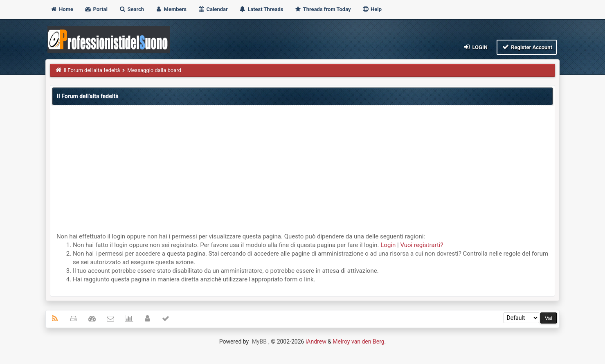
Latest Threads (261, 9)
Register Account (527, 47)
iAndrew (316, 342)
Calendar (213, 9)
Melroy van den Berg (358, 342)
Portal (96, 9)
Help (372, 9)
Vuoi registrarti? (422, 245)
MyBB (259, 342)
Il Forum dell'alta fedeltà (92, 70)
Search (131, 9)
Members (171, 9)
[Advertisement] (302, 171)
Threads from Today (323, 9)
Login (475, 47)
